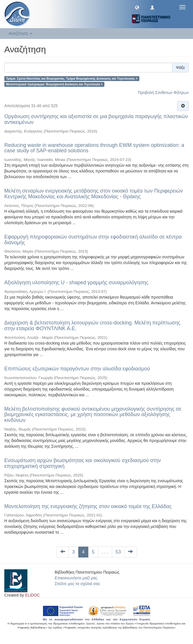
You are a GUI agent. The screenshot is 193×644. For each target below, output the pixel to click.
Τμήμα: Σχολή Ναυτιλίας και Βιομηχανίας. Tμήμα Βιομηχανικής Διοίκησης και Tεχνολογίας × (72, 78)
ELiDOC (32, 595)
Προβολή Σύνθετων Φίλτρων (163, 93)
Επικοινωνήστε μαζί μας (76, 578)
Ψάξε (180, 68)
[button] (137, 7)
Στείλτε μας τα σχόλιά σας (77, 584)
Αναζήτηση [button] (20, 33)
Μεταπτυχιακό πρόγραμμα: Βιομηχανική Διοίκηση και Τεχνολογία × (54, 84)
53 (118, 552)
